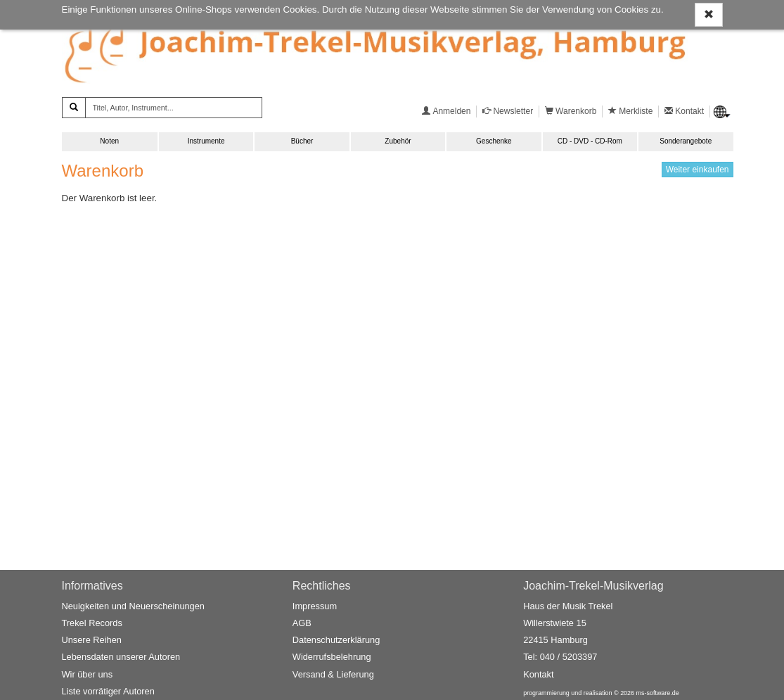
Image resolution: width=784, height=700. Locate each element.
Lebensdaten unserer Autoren (121, 657)
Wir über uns (88, 674)
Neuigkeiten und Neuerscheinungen (133, 606)
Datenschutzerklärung (336, 640)
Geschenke (494, 141)
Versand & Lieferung (333, 674)
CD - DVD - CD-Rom (590, 141)
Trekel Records (92, 623)
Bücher (302, 141)
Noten (109, 141)
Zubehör (398, 141)
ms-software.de (658, 693)
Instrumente (206, 141)
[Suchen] (74, 108)
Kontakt (538, 674)
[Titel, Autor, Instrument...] (174, 108)
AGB (302, 623)
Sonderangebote (686, 141)
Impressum (315, 606)
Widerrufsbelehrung (332, 657)
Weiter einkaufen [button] (698, 170)
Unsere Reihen (92, 640)
